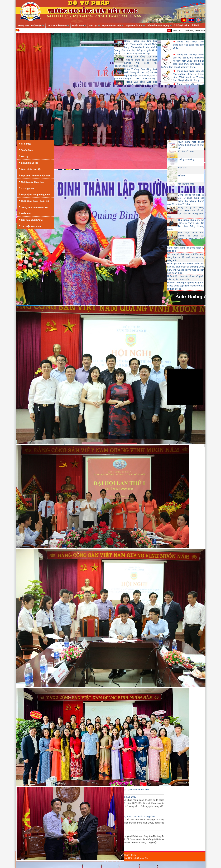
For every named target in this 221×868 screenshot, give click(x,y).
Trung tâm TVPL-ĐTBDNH (33, 207)
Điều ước (182, 168)
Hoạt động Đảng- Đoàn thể (34, 201)
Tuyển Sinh (26, 150)
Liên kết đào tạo (28, 163)
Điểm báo (25, 213)
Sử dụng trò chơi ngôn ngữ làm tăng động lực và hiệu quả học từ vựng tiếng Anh (186, 257)
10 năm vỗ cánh (186, 151)
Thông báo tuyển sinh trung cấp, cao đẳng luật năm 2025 (188, 45)
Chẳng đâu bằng (186, 159)
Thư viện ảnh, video (30, 226)
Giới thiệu (25, 143)
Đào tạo (24, 156)
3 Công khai (26, 188)
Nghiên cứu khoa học (31, 182)
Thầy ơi (182, 176)
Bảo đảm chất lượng (30, 220)
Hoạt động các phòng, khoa (34, 194)
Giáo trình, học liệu (30, 169)
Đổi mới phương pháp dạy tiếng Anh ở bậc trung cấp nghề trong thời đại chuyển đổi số (186, 286)
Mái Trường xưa (186, 184)
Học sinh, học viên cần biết (34, 175)
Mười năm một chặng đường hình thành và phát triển (191, 145)
